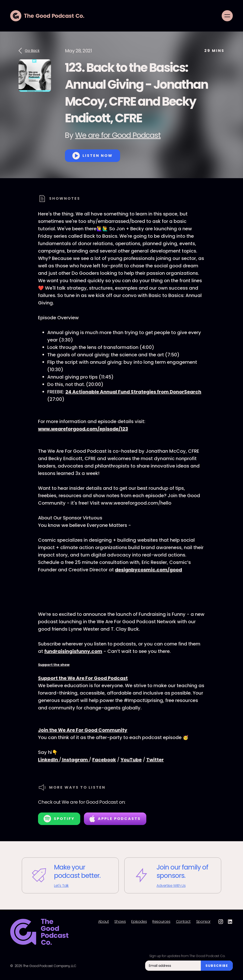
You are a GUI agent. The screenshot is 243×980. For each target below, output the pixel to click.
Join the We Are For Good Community (83, 730)
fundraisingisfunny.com (73, 651)
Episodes (139, 922)
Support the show (54, 665)
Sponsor (203, 922)
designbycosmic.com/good (149, 570)
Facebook (104, 760)
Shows (120, 922)
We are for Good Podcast (118, 135)
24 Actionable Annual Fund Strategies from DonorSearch (133, 392)
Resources (161, 922)
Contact (183, 922)
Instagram (75, 760)
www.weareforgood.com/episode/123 (83, 429)
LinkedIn (48, 760)
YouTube (131, 760)
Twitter (155, 760)
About (103, 922)
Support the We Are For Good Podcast (83, 678)
